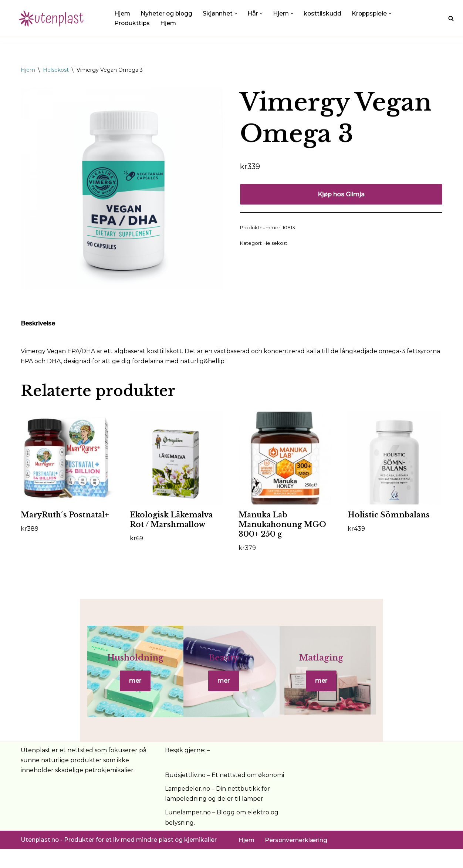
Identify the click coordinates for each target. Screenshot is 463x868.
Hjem (122, 13)
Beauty (231, 667)
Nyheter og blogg (167, 13)
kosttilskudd (325, 13)
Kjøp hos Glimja (341, 194)
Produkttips (132, 23)
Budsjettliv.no (185, 793)
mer (91, 691)
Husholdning (91, 667)
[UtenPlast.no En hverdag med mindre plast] (54, 18)
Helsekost (56, 70)
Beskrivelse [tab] (38, 324)
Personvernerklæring (297, 859)
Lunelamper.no (188, 831)
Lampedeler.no (187, 808)
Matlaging (372, 667)
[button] (238, 13)
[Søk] (451, 18)
